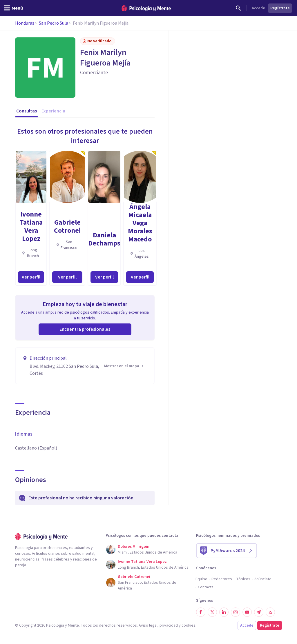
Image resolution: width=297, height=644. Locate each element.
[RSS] (270, 612)
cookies (189, 625)
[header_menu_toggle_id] (13, 8)
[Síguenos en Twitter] (212, 612)
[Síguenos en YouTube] (247, 612)
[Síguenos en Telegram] (259, 612)
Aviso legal (148, 625)
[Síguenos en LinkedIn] (224, 612)
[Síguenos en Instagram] (236, 612)
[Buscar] (238, 8)
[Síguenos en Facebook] (201, 612)
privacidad (169, 625)
